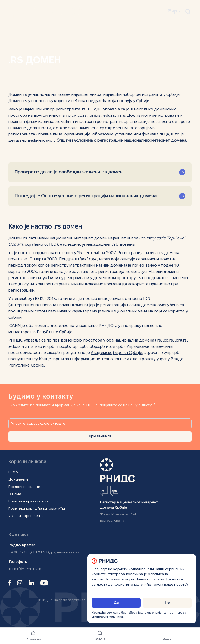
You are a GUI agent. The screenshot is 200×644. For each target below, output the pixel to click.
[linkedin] (31, 583)
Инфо (13, 472)
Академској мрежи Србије (117, 353)
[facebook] (10, 583)
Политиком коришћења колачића (134, 580)
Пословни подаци (24, 487)
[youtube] (44, 583)
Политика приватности (29, 501)
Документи (18, 480)
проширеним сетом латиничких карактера (50, 311)
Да (116, 603)
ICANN (14, 326)
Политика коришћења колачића (37, 509)
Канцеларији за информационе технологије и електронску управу (104, 359)
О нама (15, 494)
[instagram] (20, 583)
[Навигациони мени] (167, 636)
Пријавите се (100, 436)
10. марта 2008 (42, 259)
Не (167, 603)
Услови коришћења (26, 516)
